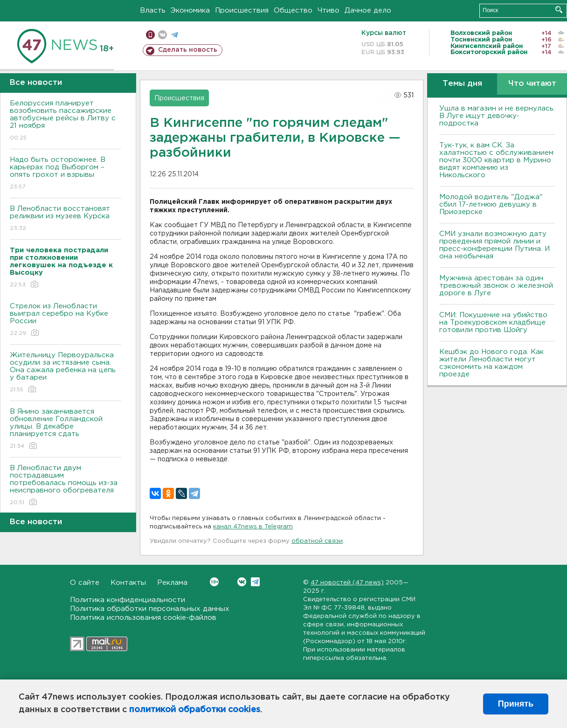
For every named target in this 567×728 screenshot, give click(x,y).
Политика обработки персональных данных (150, 609)
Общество (293, 10)
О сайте (85, 583)
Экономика (190, 10)
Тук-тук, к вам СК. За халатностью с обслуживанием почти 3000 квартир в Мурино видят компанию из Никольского (496, 160)
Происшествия (242, 10)
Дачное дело (368, 10)
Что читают (532, 84)
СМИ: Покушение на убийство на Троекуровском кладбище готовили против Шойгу (493, 322)
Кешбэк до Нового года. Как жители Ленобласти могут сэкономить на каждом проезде (491, 363)
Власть (153, 10)
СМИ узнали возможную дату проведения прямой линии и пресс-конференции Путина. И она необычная (494, 245)
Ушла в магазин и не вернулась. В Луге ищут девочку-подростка (497, 116)
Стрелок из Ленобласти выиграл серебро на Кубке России (66, 320)
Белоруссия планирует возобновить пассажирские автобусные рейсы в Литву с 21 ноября (66, 121)
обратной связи (317, 541)
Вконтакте (214, 582)
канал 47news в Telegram (253, 527)
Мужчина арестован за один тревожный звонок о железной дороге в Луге (496, 286)
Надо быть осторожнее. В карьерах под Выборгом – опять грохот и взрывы (66, 174)
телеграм (175, 35)
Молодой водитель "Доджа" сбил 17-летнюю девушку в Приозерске (491, 205)
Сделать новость (188, 50)
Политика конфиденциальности (128, 600)
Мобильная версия (150, 35)
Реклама (172, 583)
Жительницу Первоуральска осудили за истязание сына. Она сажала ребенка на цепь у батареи (66, 373)
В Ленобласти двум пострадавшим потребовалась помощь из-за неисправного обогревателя (66, 486)
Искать (559, 10)
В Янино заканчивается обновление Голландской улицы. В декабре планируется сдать (66, 429)
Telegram (255, 582)
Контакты (128, 583)
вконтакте (162, 35)
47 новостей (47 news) (347, 583)
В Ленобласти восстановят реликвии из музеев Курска (66, 219)
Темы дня (462, 84)
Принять (516, 704)
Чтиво (328, 10)
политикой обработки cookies (195, 710)
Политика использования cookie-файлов (143, 618)
